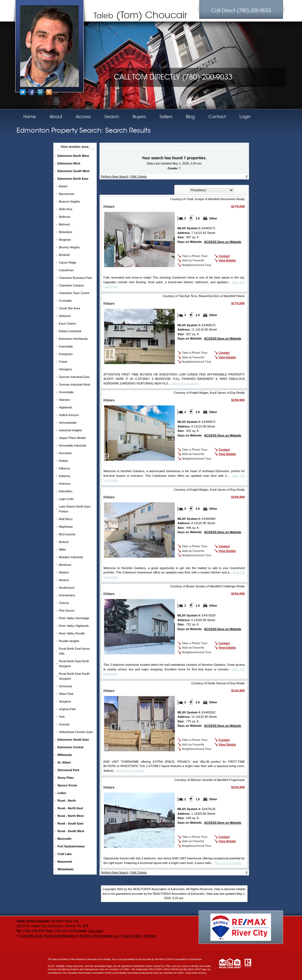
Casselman (66, 270)
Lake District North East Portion (75, 509)
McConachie (67, 534)
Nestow (64, 580)
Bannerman (67, 194)
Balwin (63, 186)
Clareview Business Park (76, 278)
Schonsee (66, 686)
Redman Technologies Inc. (99, 936)
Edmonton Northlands (73, 339)
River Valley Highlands (74, 626)
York (62, 717)
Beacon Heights (70, 202)
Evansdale (66, 346)
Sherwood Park (69, 770)
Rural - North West (71, 816)
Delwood (65, 316)
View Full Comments (185, 383)
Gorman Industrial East (74, 377)
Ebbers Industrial (70, 331)
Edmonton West (69, 163)
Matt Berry (66, 519)
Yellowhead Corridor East (76, 732)
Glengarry (66, 369)
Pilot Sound (67, 610)
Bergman (65, 240)
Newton (64, 572)
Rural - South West (71, 831)
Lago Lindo (66, 499)
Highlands (66, 407)
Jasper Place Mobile (72, 438)
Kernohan (66, 453)
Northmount (67, 588)
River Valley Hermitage (74, 618)
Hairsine (64, 400)
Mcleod (64, 542)
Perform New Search (115, 176)
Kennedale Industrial (73, 445)
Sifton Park (66, 694)
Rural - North (67, 801)
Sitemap (150, 936)
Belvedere (66, 232)
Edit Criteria (139, 176)
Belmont (64, 224)
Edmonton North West (73, 156)
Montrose (65, 565)
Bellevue (65, 217)
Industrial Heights (71, 430)
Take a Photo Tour (195, 256)
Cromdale (66, 301)
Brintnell (64, 255)
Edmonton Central (71, 747)
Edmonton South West (74, 171)
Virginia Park (67, 709)
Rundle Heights (69, 641)
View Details (227, 260)
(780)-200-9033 (241, 11)
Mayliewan (66, 527)
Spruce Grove (67, 785)
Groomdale (66, 392)
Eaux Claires (67, 323)
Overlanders (67, 595)
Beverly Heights (69, 247)
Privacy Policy (131, 936)
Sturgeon (65, 701)
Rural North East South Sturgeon (74, 676)
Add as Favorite (193, 260)
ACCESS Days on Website (223, 242)
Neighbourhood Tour (197, 265)
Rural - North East (70, 808)
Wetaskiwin (66, 869)
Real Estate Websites (59, 936)
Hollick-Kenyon (69, 415)
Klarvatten (66, 491)
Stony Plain (66, 778)
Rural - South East (71, 823)
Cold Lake (65, 854)
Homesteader (68, 423)
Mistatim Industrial (71, 557)
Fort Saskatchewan (71, 846)
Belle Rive (66, 209)
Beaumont (65, 862)
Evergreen (66, 354)
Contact (224, 256)
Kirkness (65, 484)
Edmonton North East (73, 179)
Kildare (64, 461)
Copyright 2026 (31, 936)
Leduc (62, 793)
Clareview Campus (71, 285)
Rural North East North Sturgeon (74, 664)
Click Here (96, 931)
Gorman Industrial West (75, 384)
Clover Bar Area (70, 308)
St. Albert (64, 762)
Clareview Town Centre (74, 293)
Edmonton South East (73, 740)
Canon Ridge (68, 262)
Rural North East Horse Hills (74, 651)
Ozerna (64, 603)
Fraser (63, 362)
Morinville (65, 839)
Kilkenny (65, 468)
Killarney (65, 476)
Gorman (64, 724)
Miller (63, 549)
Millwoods (65, 755)
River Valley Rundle (72, 633)
